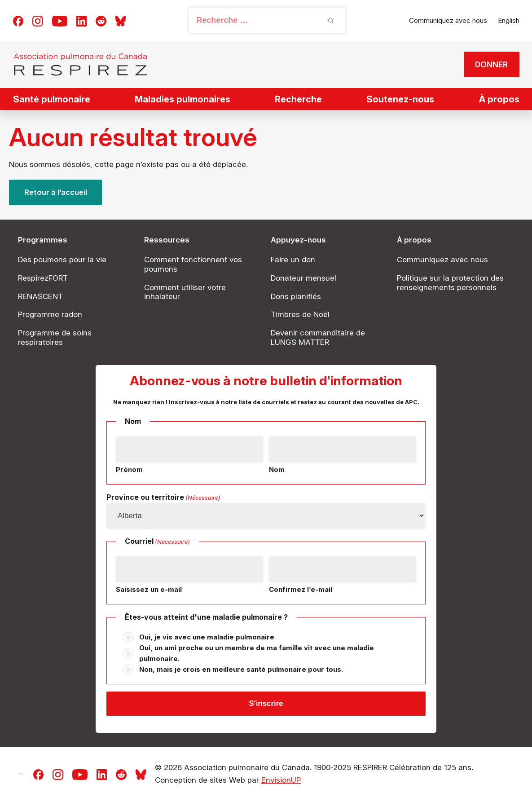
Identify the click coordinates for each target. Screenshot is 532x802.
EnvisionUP (281, 781)
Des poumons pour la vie (62, 260)
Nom (277, 469)
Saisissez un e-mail (149, 589)
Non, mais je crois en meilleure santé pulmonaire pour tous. (241, 669)
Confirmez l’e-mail (301, 589)
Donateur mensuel (303, 278)
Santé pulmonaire (52, 99)
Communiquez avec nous (448, 20)
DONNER (491, 64)
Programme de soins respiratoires (55, 337)
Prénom (129, 469)
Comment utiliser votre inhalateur (185, 292)
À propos (499, 99)
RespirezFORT (43, 278)
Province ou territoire (163, 498)
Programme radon (50, 314)
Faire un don (293, 260)
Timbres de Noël (300, 314)
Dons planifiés (296, 296)
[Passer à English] (509, 21)
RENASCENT (40, 296)
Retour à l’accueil (56, 192)
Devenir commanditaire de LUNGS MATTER (318, 337)
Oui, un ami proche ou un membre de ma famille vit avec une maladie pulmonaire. (257, 653)
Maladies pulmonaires (182, 99)
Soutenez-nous (400, 99)
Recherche (298, 99)
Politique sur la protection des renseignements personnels (450, 283)
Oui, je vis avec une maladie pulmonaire (207, 637)
